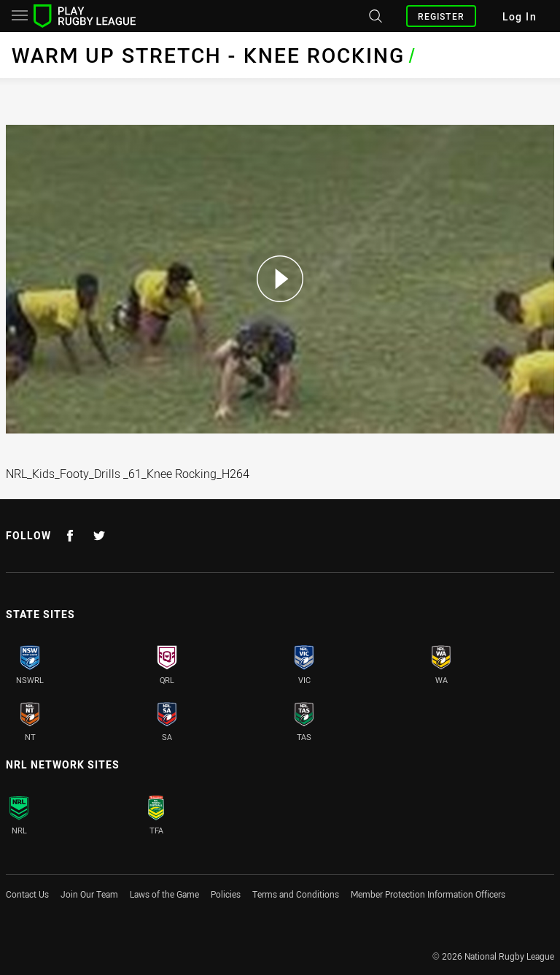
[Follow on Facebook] (70, 536)
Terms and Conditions (296, 894)
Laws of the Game (164, 894)
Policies (226, 894)
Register (441, 16)
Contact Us (27, 894)
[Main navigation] (20, 16)
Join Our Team (89, 894)
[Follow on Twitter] (99, 536)
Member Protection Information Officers (428, 894)
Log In (520, 16)
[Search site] (374, 16)
